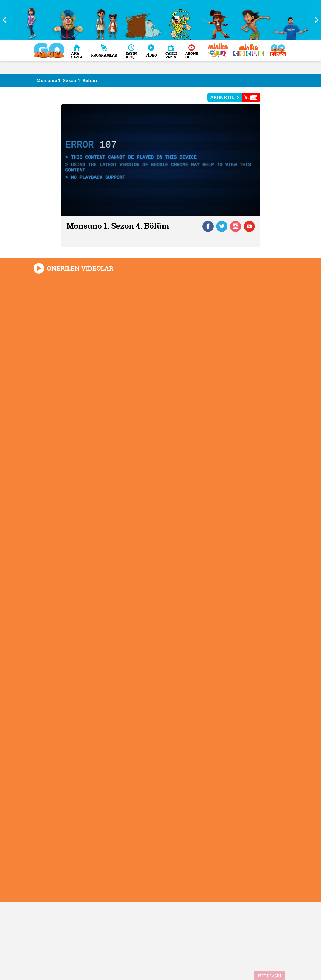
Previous (7, 20)
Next (314, 20)
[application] (161, 160)
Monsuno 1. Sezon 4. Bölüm (67, 81)
